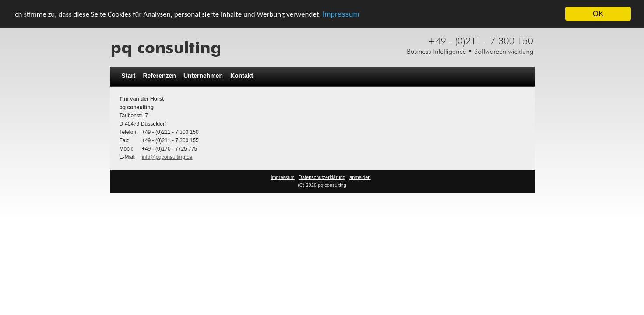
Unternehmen (203, 76)
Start (129, 76)
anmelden (360, 177)
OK (598, 14)
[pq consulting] (322, 45)
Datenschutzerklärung (322, 177)
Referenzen (159, 76)
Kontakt (242, 76)
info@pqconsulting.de (167, 157)
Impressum (341, 14)
